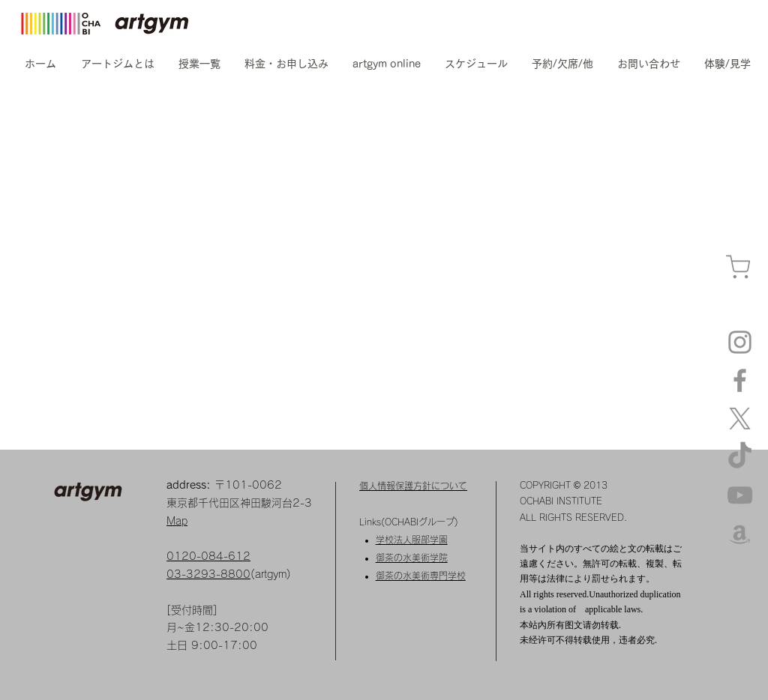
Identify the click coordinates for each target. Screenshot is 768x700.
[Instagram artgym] (740, 342)
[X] (740, 419)
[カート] (738, 267)
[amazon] (740, 533)
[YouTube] (740, 495)
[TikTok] (740, 457)
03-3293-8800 (208, 574)
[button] (117, 64)
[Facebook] (740, 380)
